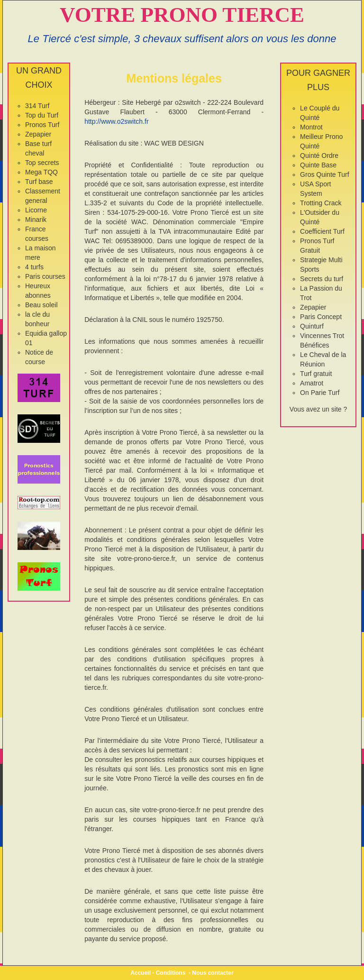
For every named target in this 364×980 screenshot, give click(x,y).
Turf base (39, 182)
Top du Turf (42, 115)
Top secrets (42, 163)
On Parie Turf (320, 393)
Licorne (36, 210)
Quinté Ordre (319, 156)
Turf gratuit (316, 374)
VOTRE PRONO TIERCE (182, 15)
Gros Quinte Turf (324, 174)
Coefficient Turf (322, 231)
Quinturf (312, 326)
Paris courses (45, 276)
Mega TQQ (41, 172)
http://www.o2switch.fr (116, 121)
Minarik (36, 220)
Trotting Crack (321, 203)
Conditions (171, 973)
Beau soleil (41, 305)
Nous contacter (213, 973)
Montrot (311, 127)
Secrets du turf (322, 279)
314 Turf (37, 106)
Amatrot (312, 383)
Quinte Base (318, 165)
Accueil (141, 973)
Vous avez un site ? (318, 409)
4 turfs (34, 267)
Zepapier (38, 134)
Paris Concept (321, 317)
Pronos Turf (42, 125)
